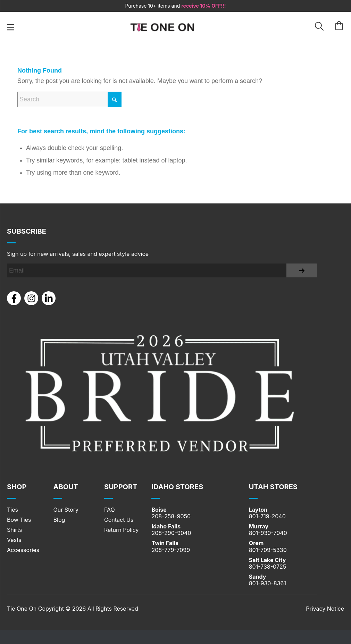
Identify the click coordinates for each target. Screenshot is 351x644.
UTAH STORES (273, 487)
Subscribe (27, 231)
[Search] (69, 99)
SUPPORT (121, 487)
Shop (17, 487)
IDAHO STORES (177, 487)
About (66, 487)
